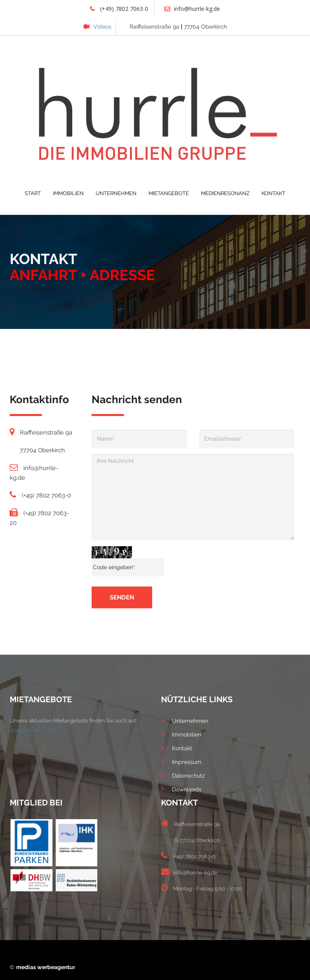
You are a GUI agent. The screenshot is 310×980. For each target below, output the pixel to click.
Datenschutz (183, 775)
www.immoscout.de (34, 730)
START (33, 193)
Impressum (181, 761)
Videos (97, 27)
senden (122, 597)
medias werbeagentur (46, 967)
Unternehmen (185, 720)
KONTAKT (273, 193)
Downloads (181, 789)
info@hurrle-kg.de (192, 9)
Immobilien (181, 734)
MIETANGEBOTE (169, 193)
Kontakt (177, 747)
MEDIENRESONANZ (225, 193)
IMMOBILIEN (68, 193)
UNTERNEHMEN (116, 193)
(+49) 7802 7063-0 (119, 9)
